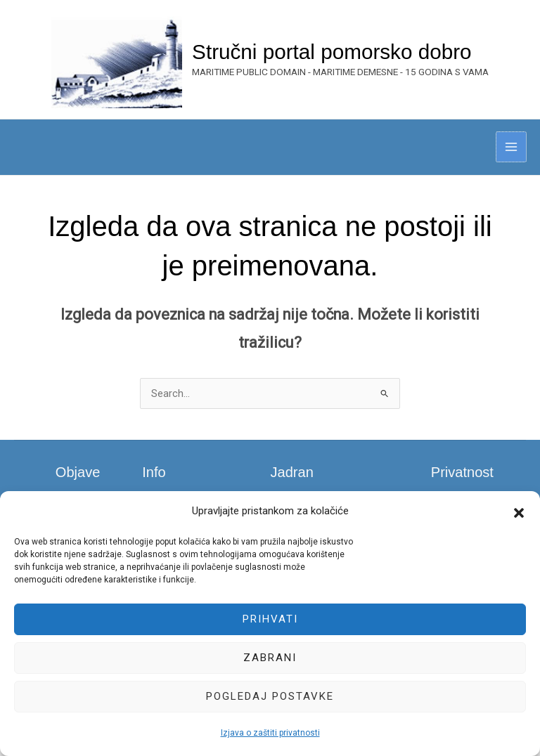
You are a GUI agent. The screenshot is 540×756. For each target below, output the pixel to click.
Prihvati (270, 619)
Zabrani (270, 658)
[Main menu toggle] (511, 155)
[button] (519, 511)
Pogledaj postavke (270, 696)
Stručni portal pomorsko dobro (346, 56)
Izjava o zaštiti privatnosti (270, 733)
